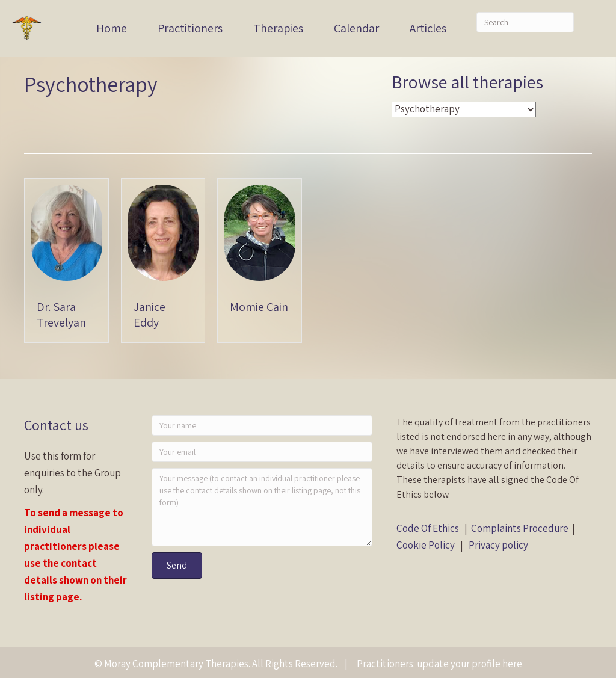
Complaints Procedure (520, 528)
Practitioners (190, 28)
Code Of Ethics (428, 528)
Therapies (278, 28)
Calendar (356, 28)
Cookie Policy (426, 545)
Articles (428, 28)
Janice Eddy (149, 315)
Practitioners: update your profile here (439, 664)
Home (112, 28)
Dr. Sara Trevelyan (61, 315)
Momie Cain (259, 307)
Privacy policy (498, 545)
